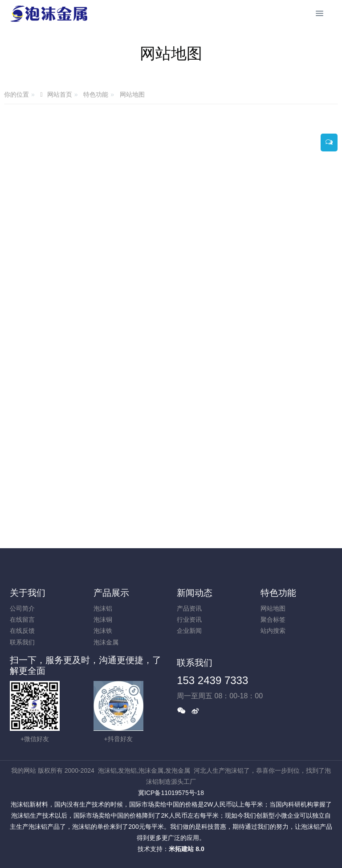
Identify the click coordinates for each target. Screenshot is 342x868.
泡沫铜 (103, 619)
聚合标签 (273, 619)
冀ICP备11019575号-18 (171, 793)
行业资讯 (189, 619)
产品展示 (111, 593)
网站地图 (132, 94)
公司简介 (22, 608)
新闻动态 (195, 593)
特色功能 (96, 94)
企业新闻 (189, 631)
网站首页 (60, 95)
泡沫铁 (103, 631)
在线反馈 (22, 631)
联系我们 (22, 642)
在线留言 (22, 619)
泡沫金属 (106, 642)
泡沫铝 (103, 608)
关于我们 (28, 593)
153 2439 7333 (212, 680)
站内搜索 (273, 631)
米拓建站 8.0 (186, 849)
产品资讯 (189, 608)
